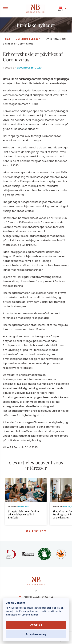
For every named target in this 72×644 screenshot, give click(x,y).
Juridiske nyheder (28, 39)
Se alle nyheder (36, 531)
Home (7, 39)
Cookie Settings (30, 615)
